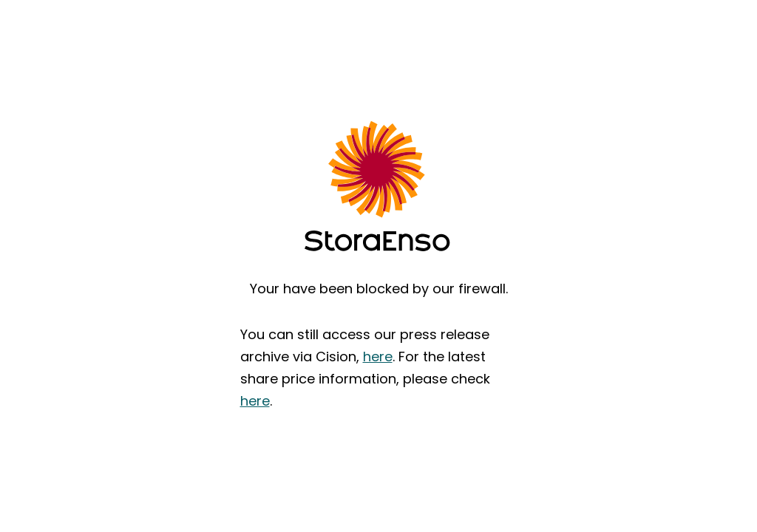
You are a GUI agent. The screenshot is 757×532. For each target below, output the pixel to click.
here (378, 357)
